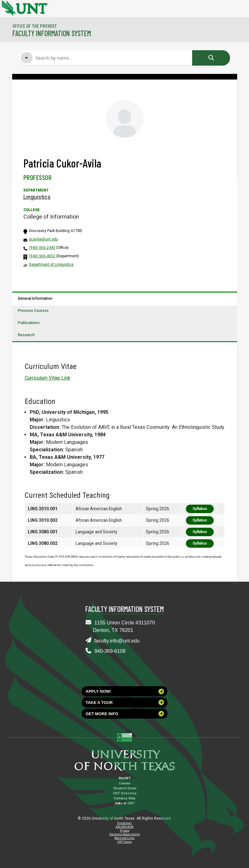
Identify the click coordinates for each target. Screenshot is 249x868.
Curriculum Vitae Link (47, 378)
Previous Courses (33, 311)
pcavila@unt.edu (44, 239)
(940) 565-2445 (42, 248)
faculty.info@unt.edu (117, 641)
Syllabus (200, 509)
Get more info (125, 714)
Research (26, 335)
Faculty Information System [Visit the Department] (52, 33)
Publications (29, 323)
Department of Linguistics (51, 264)
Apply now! (125, 691)
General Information (35, 298)
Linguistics (37, 197)
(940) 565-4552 (42, 256)
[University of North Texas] (8, 7)
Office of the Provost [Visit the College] (35, 26)
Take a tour (125, 702)
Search (211, 58)
